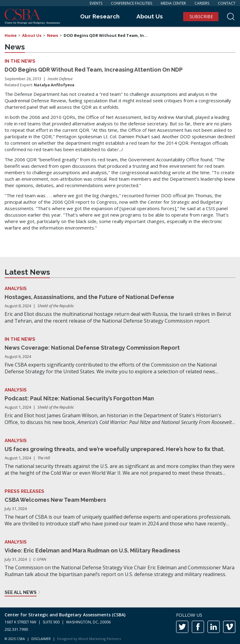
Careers (202, 3)
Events (96, 3)
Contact (227, 3)
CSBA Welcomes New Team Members (55, 500)
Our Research (100, 16)
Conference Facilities (132, 3)
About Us (150, 16)
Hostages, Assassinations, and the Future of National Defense (89, 297)
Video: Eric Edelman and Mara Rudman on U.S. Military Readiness (92, 550)
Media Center (173, 3)
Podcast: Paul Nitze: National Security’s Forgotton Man (79, 398)
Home (11, 35)
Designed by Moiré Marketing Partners (89, 639)
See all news (21, 592)
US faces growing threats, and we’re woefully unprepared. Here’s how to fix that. (115, 449)
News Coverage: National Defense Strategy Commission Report (92, 348)
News (53, 35)
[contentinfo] (120, 626)
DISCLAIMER (41, 639)
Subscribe (201, 16)
